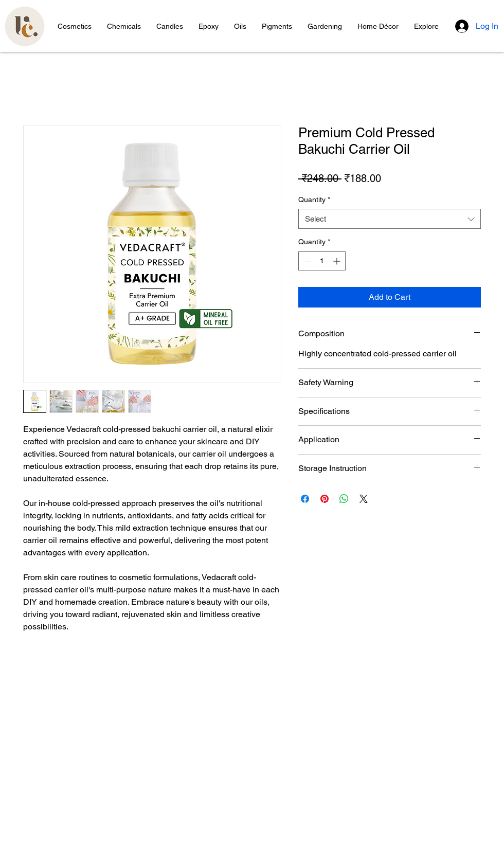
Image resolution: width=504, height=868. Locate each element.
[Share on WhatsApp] (344, 499)
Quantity (314, 200)
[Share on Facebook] (305, 499)
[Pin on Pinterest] (325, 499)
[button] (75, 26)
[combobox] (390, 219)
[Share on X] (364, 499)
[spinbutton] (322, 261)
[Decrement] (306, 261)
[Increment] (338, 261)
